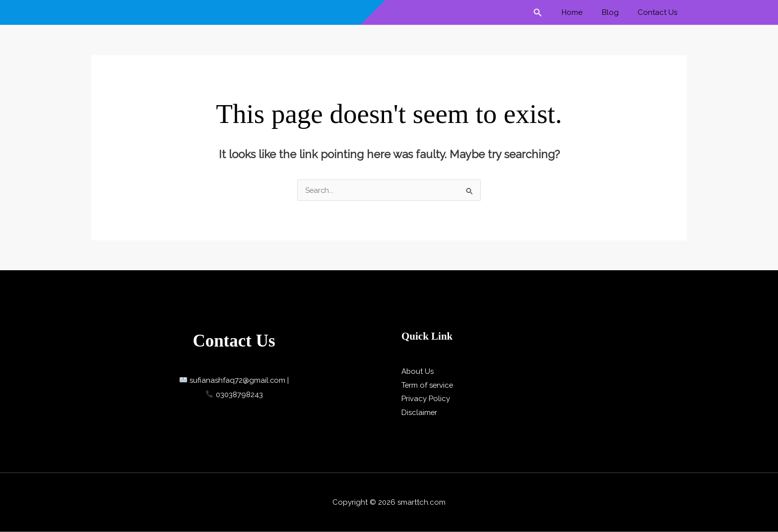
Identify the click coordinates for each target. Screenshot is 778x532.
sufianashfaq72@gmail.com (233, 380)
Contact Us (659, 12)
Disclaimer (420, 413)
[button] (550, 13)
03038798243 (234, 394)
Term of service (428, 385)
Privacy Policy (426, 399)
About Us (418, 371)
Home (583, 12)
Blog (616, 12)
